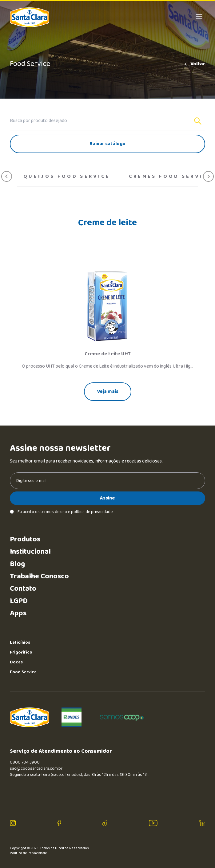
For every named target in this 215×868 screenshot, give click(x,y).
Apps (18, 613)
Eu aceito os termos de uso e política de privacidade (61, 512)
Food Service (23, 672)
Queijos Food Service (67, 177)
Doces (16, 662)
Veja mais (108, 391)
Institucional (30, 552)
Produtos (25, 539)
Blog (17, 564)
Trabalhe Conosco (39, 576)
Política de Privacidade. (29, 853)
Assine (107, 498)
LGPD (19, 601)
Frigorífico (21, 652)
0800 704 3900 (25, 762)
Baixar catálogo (107, 144)
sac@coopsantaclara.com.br (36, 768)
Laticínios (20, 642)
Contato (23, 589)
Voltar (194, 64)
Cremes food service (170, 177)
